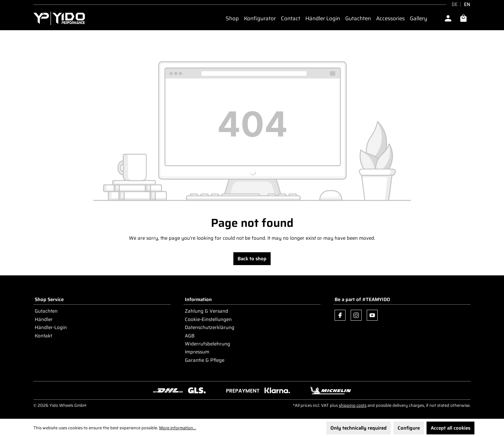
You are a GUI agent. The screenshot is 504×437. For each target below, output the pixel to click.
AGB (190, 336)
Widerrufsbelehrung (207, 344)
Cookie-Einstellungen (208, 319)
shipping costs (353, 405)
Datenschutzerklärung (210, 327)
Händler (44, 319)
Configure (409, 428)
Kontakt (43, 336)
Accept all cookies (450, 428)
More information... (178, 428)
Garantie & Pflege (205, 360)
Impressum (197, 352)
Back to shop (252, 259)
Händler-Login (51, 327)
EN (467, 5)
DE (455, 5)
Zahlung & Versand (207, 311)
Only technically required (359, 428)
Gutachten (46, 311)
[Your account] (448, 18)
